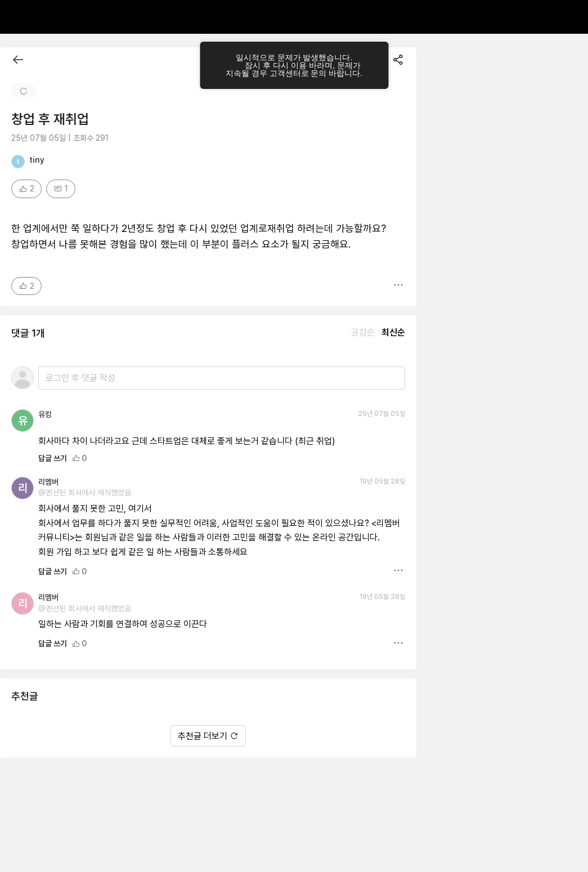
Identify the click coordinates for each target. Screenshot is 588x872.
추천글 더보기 (208, 698)
